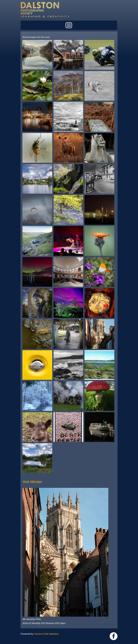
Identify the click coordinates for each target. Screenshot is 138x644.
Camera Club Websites (46, 634)
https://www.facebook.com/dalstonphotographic (114, 636)
